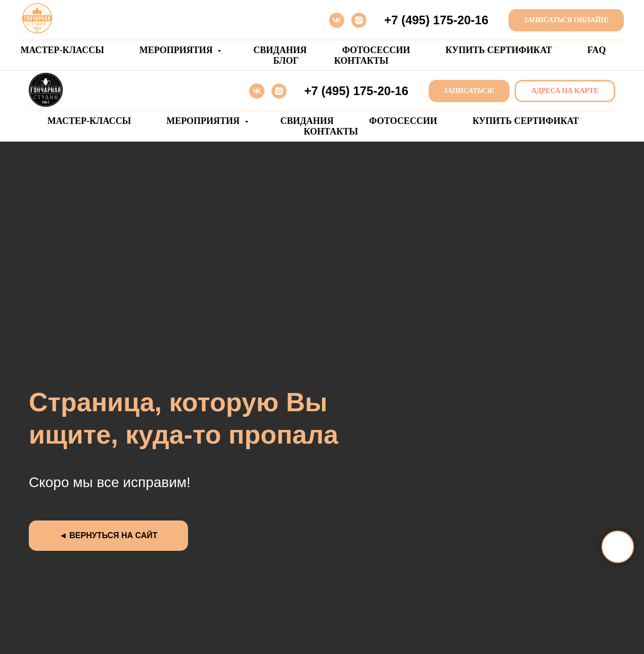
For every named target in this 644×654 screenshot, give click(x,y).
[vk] (337, 20)
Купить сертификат (498, 50)
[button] (469, 91)
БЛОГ (286, 61)
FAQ (597, 50)
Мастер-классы (62, 50)
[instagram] (359, 20)
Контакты (361, 61)
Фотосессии (376, 50)
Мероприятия (177, 50)
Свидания (280, 50)
